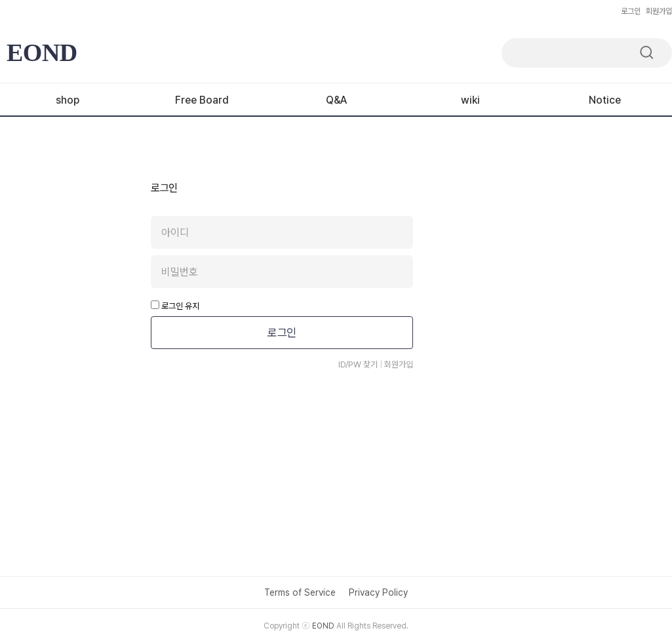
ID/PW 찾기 (358, 364)
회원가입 (659, 11)
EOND (42, 52)
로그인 (631, 11)
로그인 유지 (175, 306)
